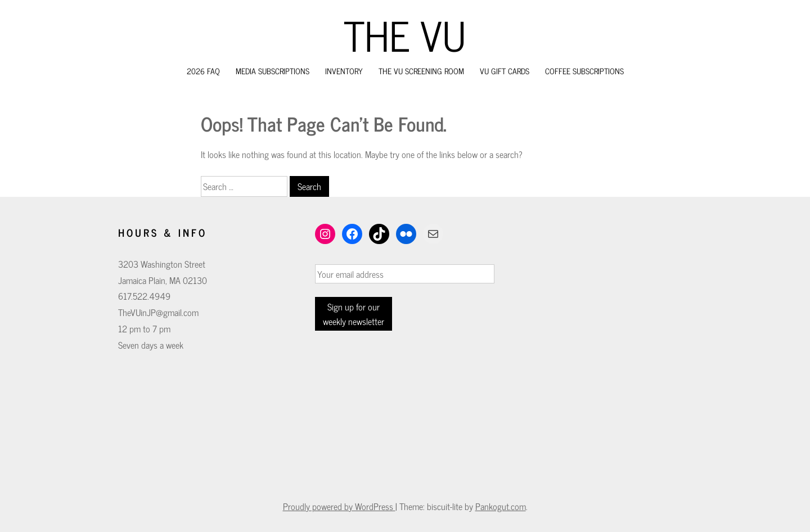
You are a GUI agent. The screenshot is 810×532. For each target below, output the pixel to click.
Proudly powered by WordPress (339, 506)
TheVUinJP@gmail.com (158, 312)
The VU (405, 34)
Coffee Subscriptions (584, 71)
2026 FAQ (203, 71)
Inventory (344, 71)
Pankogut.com (501, 506)
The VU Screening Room (421, 71)
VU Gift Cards (505, 71)
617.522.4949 (144, 296)
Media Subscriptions (273, 71)
